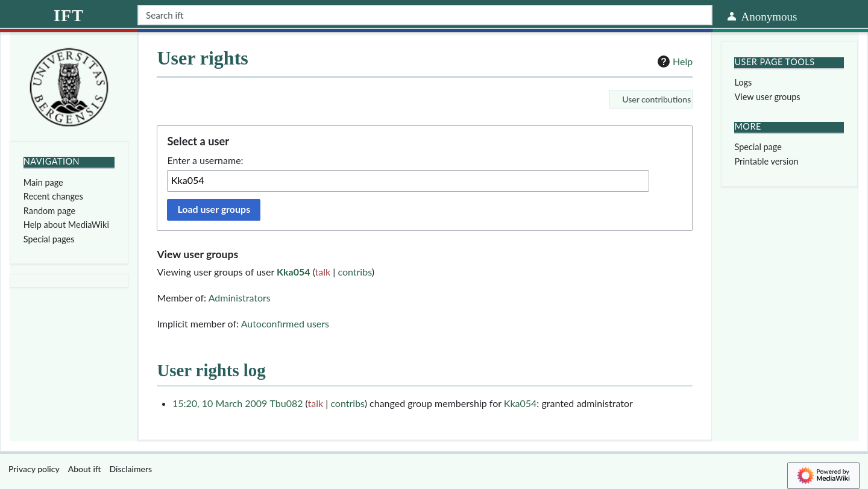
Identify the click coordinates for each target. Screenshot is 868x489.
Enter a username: (205, 160)
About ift (85, 469)
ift (69, 15)
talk (323, 272)
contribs (354, 272)
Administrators (240, 298)
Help (674, 62)
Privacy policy (34, 469)
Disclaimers (131, 469)
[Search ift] (425, 15)
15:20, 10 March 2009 (220, 403)
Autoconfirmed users (285, 323)
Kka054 (293, 272)
